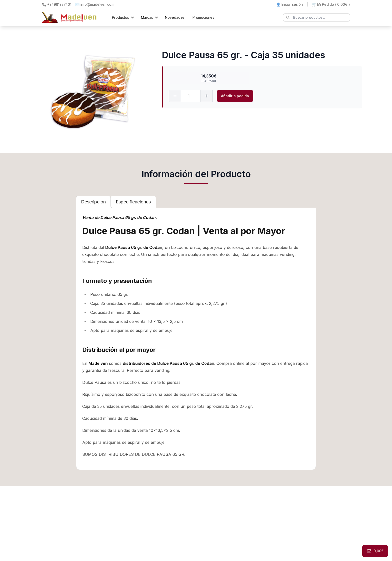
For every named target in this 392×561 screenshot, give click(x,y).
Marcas (147, 17)
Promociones (203, 17)
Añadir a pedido (235, 96)
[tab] (93, 202)
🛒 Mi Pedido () (331, 4)
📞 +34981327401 (57, 4)
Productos (120, 17)
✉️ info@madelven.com (95, 4)
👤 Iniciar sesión (289, 4)
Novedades (175, 17)
